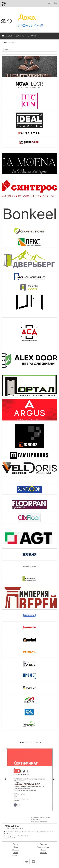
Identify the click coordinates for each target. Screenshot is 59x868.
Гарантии (43, 844)
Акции (43, 850)
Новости (16, 850)
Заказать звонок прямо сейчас (29, 29)
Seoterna (43, 822)
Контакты (43, 853)
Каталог (7, 36)
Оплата (16, 853)
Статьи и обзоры (43, 847)
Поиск (32, 36)
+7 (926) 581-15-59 (29, 26)
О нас (16, 847)
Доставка (16, 856)
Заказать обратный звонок (14, 829)
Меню (20, 36)
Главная (16, 844)
